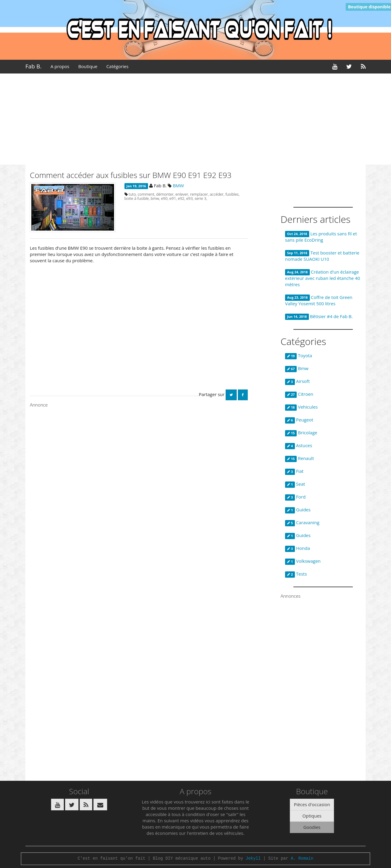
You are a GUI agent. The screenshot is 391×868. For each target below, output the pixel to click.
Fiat (294, 471)
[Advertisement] (195, 120)
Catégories (117, 66)
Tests (296, 574)
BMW (178, 185)
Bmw (297, 369)
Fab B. (33, 66)
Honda (298, 548)
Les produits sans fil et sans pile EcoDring (321, 237)
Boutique (88, 66)
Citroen (299, 394)
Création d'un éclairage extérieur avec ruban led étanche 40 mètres (323, 278)
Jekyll (253, 858)
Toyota (299, 356)
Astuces (299, 446)
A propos (60, 66)
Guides (298, 510)
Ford (295, 497)
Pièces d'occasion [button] (312, 804)
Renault (300, 458)
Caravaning (302, 523)
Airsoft (297, 381)
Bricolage (301, 433)
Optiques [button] (312, 816)
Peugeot (299, 420)
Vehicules (301, 407)
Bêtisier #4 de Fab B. (319, 317)
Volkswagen (303, 561)
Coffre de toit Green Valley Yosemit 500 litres (319, 300)
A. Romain (302, 858)
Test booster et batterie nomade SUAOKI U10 (322, 256)
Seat (295, 484)
